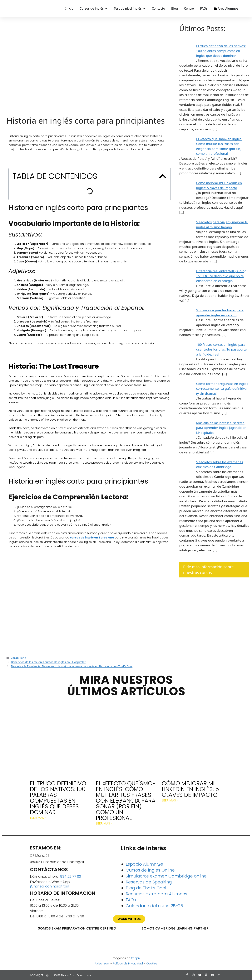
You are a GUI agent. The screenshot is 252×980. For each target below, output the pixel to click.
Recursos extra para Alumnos (156, 894)
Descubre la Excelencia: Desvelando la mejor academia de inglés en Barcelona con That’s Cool (72, 666)
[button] (163, 176)
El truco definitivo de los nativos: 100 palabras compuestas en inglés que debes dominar (58, 798)
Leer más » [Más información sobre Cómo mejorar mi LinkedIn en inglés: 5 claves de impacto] (170, 800)
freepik (136, 958)
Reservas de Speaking (149, 882)
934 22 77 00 (71, 876)
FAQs (131, 900)
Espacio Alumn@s (144, 864)
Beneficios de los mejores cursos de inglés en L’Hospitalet (48, 662)
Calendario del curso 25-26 (154, 906)
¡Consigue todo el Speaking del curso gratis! (89, 608)
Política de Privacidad (128, 963)
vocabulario (19, 658)
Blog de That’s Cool (146, 888)
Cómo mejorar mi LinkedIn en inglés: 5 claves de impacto (190, 789)
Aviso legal (102, 963)
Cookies (152, 963)
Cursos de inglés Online (150, 870)
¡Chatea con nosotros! (49, 886)
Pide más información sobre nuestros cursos (208, 570)
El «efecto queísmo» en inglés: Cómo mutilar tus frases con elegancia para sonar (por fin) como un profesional (126, 801)
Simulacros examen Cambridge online (166, 876)
